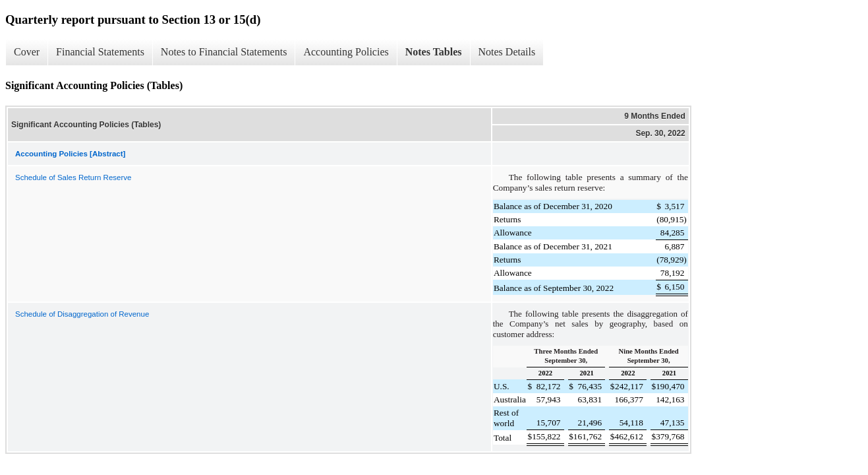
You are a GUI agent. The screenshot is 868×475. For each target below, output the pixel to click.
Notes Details (507, 52)
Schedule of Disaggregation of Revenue (82, 314)
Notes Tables (434, 52)
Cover (27, 52)
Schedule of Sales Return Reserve (73, 177)
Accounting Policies (346, 52)
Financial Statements (100, 52)
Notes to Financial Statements (224, 52)
